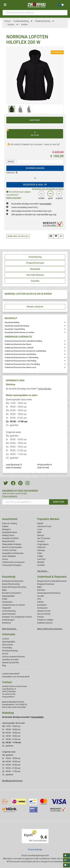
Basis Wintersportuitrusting (14, 587)
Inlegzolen (7, 608)
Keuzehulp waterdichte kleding (17, 326)
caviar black (35, 120)
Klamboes (6, 623)
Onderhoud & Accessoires (13, 562)
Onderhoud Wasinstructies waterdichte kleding (23, 341)
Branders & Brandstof (12, 593)
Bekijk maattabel (14, 198)
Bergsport (6, 529)
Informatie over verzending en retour (48, 189)
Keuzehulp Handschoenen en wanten (19, 332)
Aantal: (11, 161)
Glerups (41, 535)
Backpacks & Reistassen (13, 581)
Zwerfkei (41, 565)
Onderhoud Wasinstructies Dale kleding (20, 361)
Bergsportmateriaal (46, 584)
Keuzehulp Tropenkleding (15, 329)
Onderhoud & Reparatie (52, 577)
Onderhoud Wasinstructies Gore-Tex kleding (22, 364)
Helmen (40, 602)
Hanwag (41, 550)
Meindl (40, 523)
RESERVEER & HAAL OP (35, 185)
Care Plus (41, 559)
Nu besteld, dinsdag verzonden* (31, 204)
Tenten (5, 559)
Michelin (41, 562)
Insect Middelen (9, 556)
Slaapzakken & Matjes (12, 544)
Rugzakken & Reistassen (13, 553)
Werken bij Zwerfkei (10, 663)
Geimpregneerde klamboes (49, 593)
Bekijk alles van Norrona (18, 236)
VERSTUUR (59, 502)
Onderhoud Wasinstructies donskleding (20, 354)
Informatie (9, 634)
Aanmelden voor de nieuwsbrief (16, 677)
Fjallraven (41, 547)
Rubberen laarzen (45, 623)
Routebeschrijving (10, 651)
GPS (39, 599)
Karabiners (42, 605)
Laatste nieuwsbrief (11, 674)
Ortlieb (40, 556)
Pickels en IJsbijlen (45, 620)
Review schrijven (35, 307)
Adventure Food (44, 526)
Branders (41, 590)
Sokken (5, 526)
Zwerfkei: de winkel (10, 660)
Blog (4, 666)
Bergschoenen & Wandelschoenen (52, 581)
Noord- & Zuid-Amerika (12, 547)
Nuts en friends (44, 614)
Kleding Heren (8, 535)
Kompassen (42, 608)
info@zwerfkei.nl (45, 465)
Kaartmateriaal (9, 614)
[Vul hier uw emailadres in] (26, 502)
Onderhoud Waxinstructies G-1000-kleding (21, 357)
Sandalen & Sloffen (10, 538)
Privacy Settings (35, 850)
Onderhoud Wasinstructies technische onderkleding (25, 351)
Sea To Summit (44, 538)
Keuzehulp (9, 577)
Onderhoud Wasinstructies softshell (19, 348)
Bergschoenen (8, 541)
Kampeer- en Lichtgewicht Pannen (17, 617)
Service (5, 654)
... (31, 21)
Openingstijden (9, 642)
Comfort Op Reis (9, 550)
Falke (40, 553)
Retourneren (8, 645)
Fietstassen (7, 602)
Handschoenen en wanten (14, 605)
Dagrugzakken (8, 596)
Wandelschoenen (10, 532)
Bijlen (4, 590)
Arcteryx (41, 541)
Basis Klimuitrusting (11, 584)
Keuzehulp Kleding (12, 322)
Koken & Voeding (10, 523)
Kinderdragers (8, 620)
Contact (6, 639)
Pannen (41, 617)
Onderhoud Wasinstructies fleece (18, 344)
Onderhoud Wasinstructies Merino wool (20, 367)
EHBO (5, 599)
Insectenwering (9, 611)
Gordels (41, 596)
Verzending (7, 648)
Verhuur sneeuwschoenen (13, 657)
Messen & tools (44, 611)
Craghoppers (43, 544)
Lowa (40, 529)
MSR (39, 532)
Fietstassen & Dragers (12, 565)
